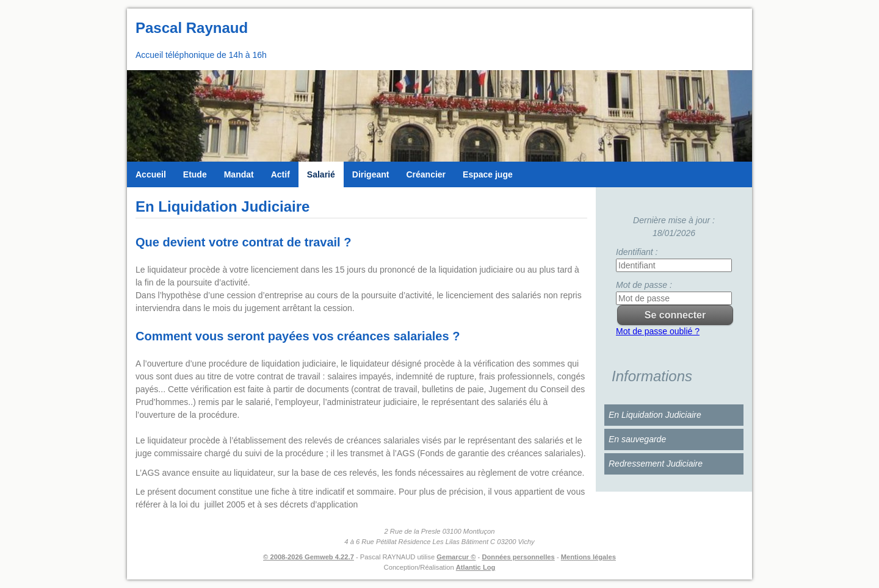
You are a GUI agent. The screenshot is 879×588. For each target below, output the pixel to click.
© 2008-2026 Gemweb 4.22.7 (309, 557)
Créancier (426, 174)
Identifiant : (637, 252)
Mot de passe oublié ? (658, 331)
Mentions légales (588, 557)
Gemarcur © (456, 557)
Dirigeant (371, 174)
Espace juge (488, 174)
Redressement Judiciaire (656, 464)
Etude (195, 174)
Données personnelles (518, 557)
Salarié (321, 174)
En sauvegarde (637, 439)
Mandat (239, 174)
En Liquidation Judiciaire (655, 415)
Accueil (151, 174)
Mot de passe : (644, 285)
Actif (280, 174)
